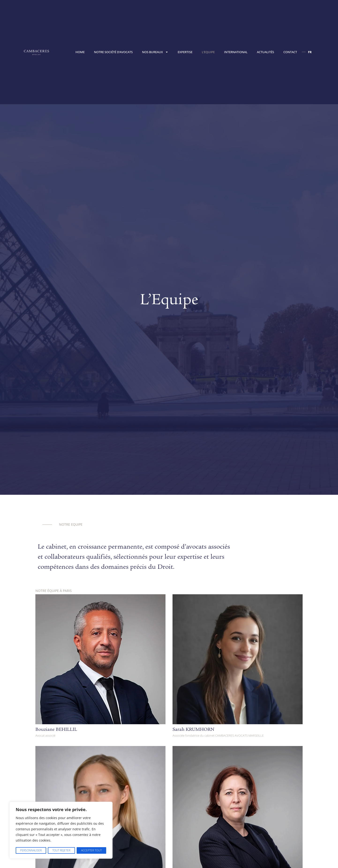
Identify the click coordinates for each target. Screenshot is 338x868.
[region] (61, 830)
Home (80, 52)
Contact (290, 52)
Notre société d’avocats (113, 52)
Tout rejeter (61, 850)
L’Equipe (208, 52)
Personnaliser (31, 850)
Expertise (185, 52)
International (236, 52)
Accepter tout (91, 850)
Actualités (265, 52)
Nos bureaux (155, 52)
